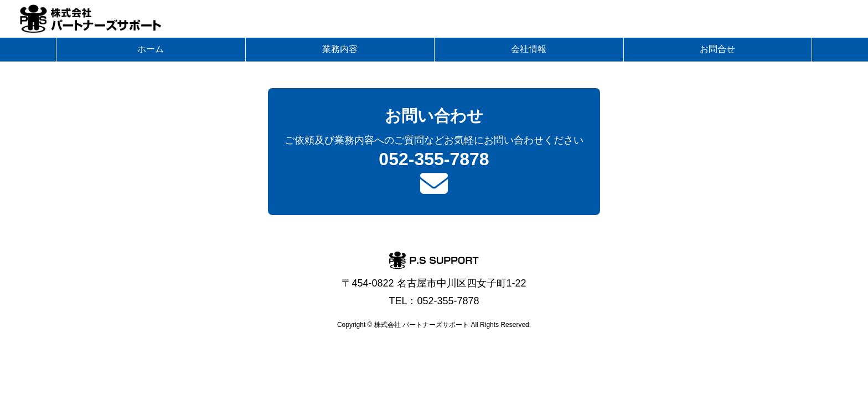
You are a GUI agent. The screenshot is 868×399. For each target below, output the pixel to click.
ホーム (151, 49)
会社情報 (529, 49)
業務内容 (340, 49)
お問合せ (717, 49)
